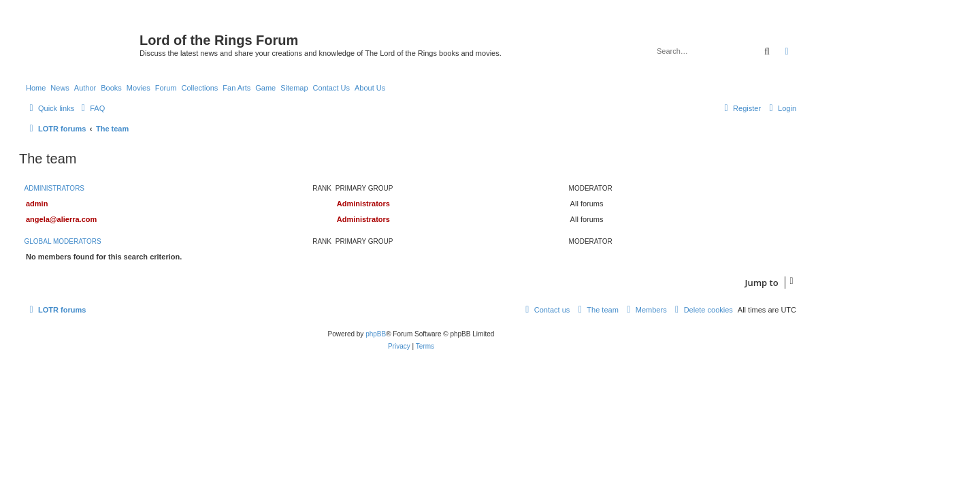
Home (36, 88)
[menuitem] (91, 108)
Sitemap (294, 88)
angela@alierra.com (61, 219)
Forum (166, 88)
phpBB (376, 334)
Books (111, 88)
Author (85, 88)
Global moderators (63, 241)
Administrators (55, 188)
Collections (199, 88)
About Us (370, 88)
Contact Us (331, 88)
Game (265, 88)
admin (37, 204)
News (60, 88)
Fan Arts (236, 88)
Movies (138, 88)
